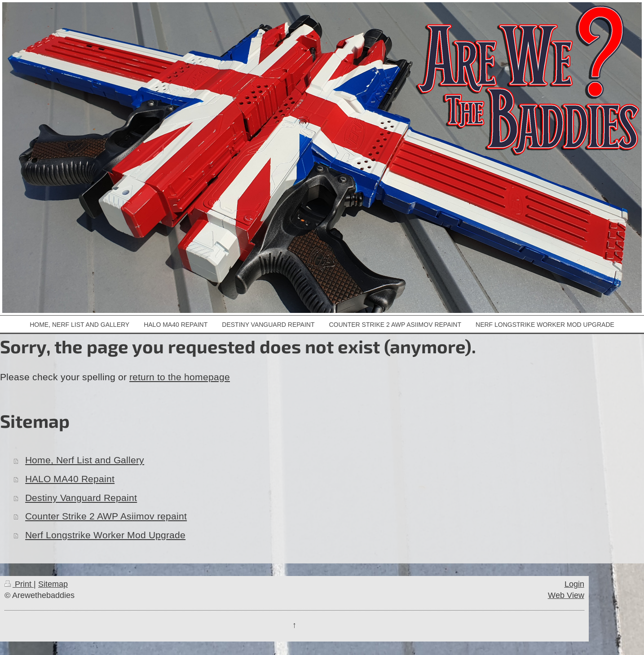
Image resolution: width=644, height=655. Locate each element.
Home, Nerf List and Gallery (85, 460)
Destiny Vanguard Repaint (81, 498)
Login (574, 584)
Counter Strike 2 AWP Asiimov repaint (106, 516)
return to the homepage (180, 377)
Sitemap (53, 584)
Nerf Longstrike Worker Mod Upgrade (105, 535)
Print (19, 584)
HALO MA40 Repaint (70, 479)
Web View (566, 595)
